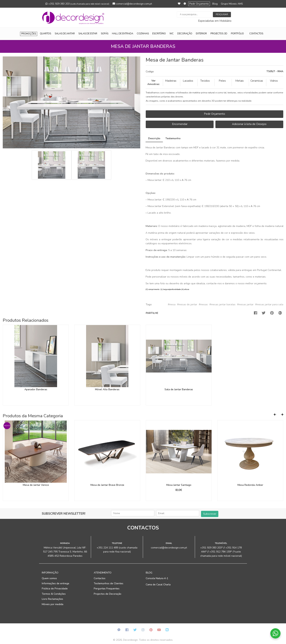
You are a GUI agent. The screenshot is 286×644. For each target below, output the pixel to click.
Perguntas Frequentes (107, 589)
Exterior (201, 34)
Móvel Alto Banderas (107, 389)
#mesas (203, 304)
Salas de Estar (88, 34)
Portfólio (237, 34)
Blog (215, 4)
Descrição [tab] (154, 138)
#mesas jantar (245, 304)
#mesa (172, 304)
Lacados (188, 81)
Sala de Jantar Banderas (179, 389)
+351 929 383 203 (77, 4)
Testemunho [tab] (173, 138)
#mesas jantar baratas (222, 304)
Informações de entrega (55, 583)
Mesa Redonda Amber (250, 485)
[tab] (214, 72)
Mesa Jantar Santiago (179, 485)
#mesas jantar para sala (269, 304)
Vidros (274, 81)
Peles (222, 81)
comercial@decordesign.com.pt (132, 4)
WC (172, 34)
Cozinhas (143, 34)
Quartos (46, 34)
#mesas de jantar (187, 304)
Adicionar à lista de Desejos (249, 124)
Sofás (105, 34)
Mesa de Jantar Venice (36, 485)
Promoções (29, 34)
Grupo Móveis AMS (232, 4)
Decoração (185, 34)
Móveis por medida (53, 604)
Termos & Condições (54, 594)
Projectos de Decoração (108, 594)
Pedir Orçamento (199, 4)
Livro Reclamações (52, 599)
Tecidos (205, 81)
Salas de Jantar (65, 34)
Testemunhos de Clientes (109, 583)
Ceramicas (257, 81)
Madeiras (171, 81)
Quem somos (49, 578)
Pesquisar (222, 14)
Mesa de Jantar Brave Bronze (107, 485)
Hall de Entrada (123, 34)
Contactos (256, 34)
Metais (239, 81)
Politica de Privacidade (55, 589)
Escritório (159, 34)
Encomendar (180, 124)
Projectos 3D (219, 34)
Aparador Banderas (36, 389)
